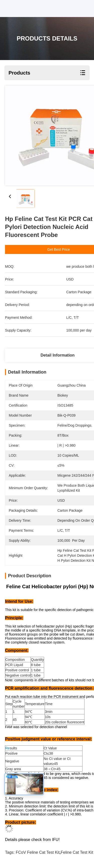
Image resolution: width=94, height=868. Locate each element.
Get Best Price (59, 249)
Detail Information (58, 355)
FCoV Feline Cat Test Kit (38, 852)
